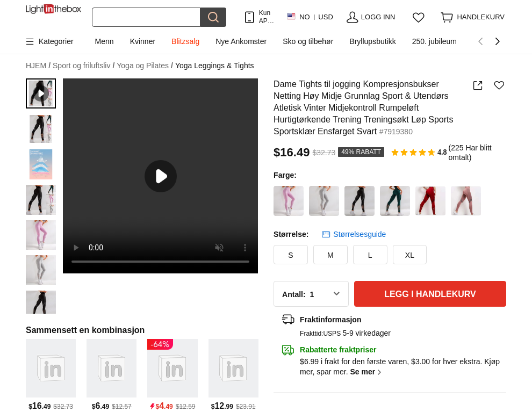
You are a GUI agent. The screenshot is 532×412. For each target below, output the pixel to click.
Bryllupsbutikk (372, 41)
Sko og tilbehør (308, 41)
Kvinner (143, 41)
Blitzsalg (185, 41)
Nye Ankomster (241, 41)
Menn (105, 41)
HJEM (38, 66)
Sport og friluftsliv (84, 66)
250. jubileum (434, 41)
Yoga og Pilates (145, 66)
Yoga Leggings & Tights (215, 66)
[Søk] (146, 17)
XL (410, 255)
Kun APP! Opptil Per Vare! (267, 17)
